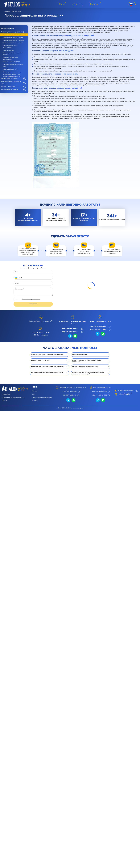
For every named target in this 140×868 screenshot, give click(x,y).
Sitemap (35, 401)
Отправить (33, 304)
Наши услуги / (17, 12)
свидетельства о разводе (68, 83)
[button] (17, 278)
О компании (6, 394)
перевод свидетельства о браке (117, 117)
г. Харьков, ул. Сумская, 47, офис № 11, (73, 323)
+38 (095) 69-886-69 (70, 329)
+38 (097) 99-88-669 (98, 330)
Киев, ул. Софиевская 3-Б (100, 321)
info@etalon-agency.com (39, 321)
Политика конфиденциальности (31, 299)
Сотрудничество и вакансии (42, 398)
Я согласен (28, 299)
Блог (33, 394)
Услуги (34, 391)
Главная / (8, 12)
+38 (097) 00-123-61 (70, 332)
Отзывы (5, 401)
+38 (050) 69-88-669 (98, 327)
